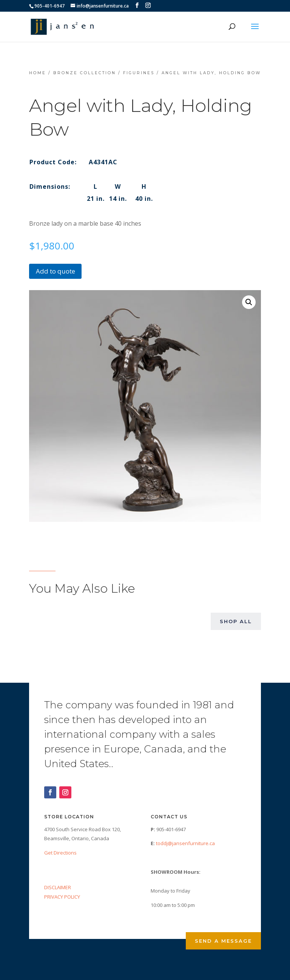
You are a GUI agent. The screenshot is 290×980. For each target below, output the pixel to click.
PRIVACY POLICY (62, 897)
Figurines (139, 73)
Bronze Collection (85, 73)
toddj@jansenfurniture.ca (185, 843)
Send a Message (223, 941)
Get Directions (60, 853)
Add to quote (56, 271)
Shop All (236, 621)
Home (38, 73)
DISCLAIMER (58, 887)
